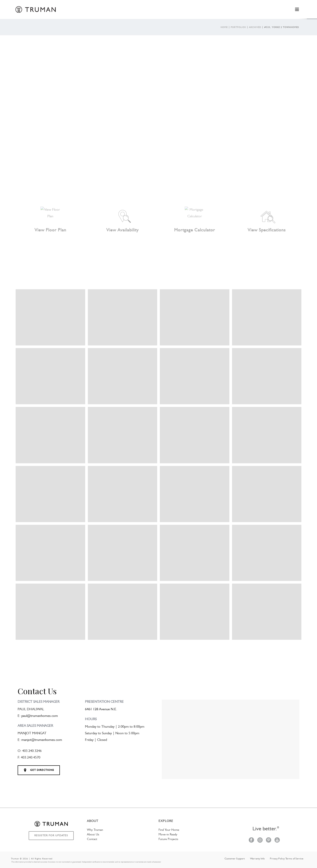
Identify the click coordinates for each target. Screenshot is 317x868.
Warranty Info (257, 859)
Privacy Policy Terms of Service (287, 859)
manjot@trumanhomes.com (42, 740)
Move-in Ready (168, 835)
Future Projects (168, 839)
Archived (255, 27)
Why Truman (95, 830)
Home (224, 27)
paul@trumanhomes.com (40, 716)
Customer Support (235, 859)
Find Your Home (169, 830)
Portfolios (238, 27)
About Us (93, 835)
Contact (92, 839)
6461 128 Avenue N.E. (101, 709)
